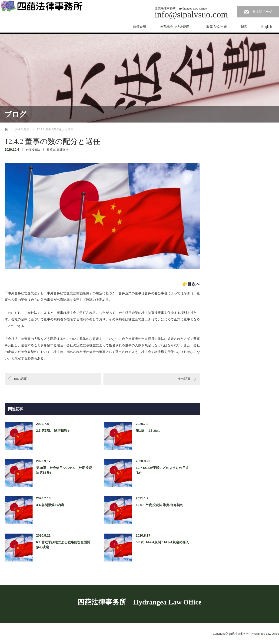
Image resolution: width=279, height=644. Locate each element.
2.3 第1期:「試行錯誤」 (53, 431)
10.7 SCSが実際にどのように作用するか (162, 470)
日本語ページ (262, 12)
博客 (244, 27)
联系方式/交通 (217, 27)
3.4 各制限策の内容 (50, 505)
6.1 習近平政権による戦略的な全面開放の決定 (63, 545)
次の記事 (184, 379)
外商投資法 (33, 150)
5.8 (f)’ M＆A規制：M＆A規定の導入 (162, 542)
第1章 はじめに (148, 431)
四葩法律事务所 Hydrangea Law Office (139, 602)
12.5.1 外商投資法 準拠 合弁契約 (160, 505)
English (267, 27)
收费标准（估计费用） (176, 27)
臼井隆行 (63, 150)
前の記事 (20, 379)
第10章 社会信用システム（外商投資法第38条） (64, 470)
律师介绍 (139, 27)
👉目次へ (191, 284)
